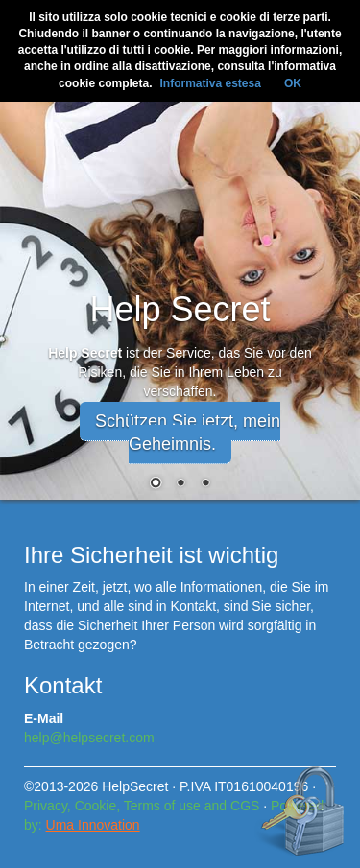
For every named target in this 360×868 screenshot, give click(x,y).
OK (293, 83)
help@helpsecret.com (89, 738)
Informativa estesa (210, 83)
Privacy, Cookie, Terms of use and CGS (142, 806)
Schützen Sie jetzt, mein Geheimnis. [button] (188, 433)
